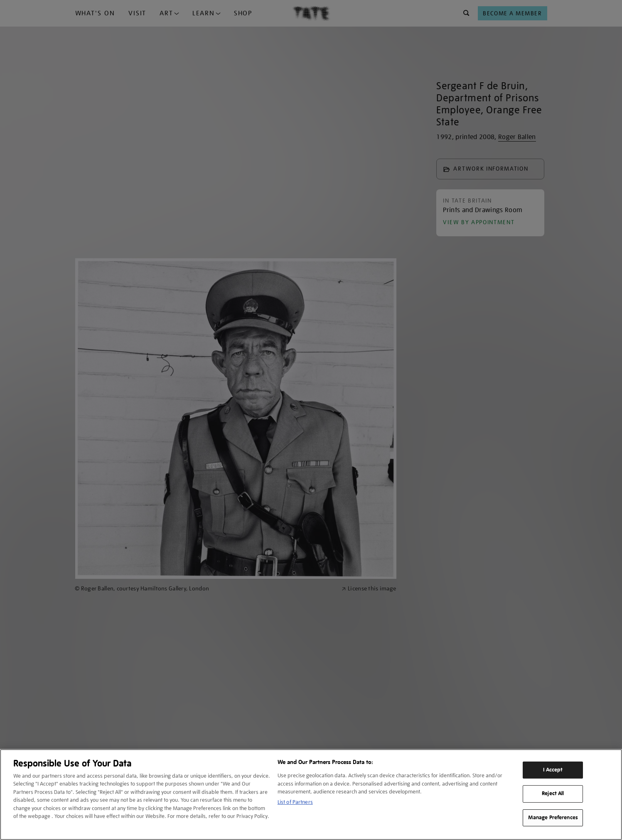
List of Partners (295, 802)
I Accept (553, 770)
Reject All (553, 793)
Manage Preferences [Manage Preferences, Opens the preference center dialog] (553, 818)
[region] (311, 795)
